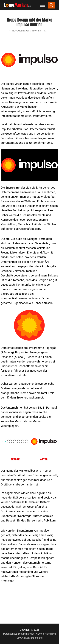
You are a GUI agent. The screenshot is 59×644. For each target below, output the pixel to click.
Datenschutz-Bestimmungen (19, 634)
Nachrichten (40, 31)
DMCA (20, 638)
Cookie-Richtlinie (45, 634)
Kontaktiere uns (34, 638)
